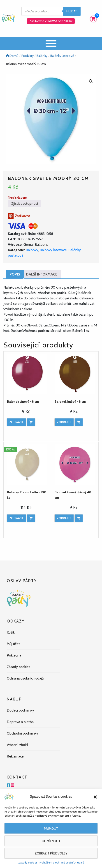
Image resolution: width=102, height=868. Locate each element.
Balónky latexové (53, 250)
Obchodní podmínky (22, 733)
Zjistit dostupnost (25, 204)
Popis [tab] (15, 274)
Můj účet (13, 644)
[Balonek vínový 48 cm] (27, 374)
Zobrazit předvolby (51, 853)
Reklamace (15, 756)
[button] (95, 797)
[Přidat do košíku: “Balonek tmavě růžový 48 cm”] (79, 518)
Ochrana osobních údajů (25, 678)
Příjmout (51, 829)
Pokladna (14, 655)
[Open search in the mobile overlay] (51, 11)
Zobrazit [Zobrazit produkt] (16, 422)
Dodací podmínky (20, 710)
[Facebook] (8, 785)
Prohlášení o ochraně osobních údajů (62, 862)
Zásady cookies (28, 862)
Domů (12, 56)
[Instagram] (12, 785)
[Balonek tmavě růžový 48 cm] (75, 465)
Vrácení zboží (17, 745)
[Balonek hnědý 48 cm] (75, 374)
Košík (11, 632)
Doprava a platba (20, 722)
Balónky (32, 250)
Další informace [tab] (42, 274)
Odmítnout (51, 841)
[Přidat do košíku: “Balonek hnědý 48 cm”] (79, 422)
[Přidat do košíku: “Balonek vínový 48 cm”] (31, 422)
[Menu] (51, 43)
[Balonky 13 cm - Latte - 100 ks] (27, 465)
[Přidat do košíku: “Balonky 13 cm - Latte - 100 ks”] (31, 518)
